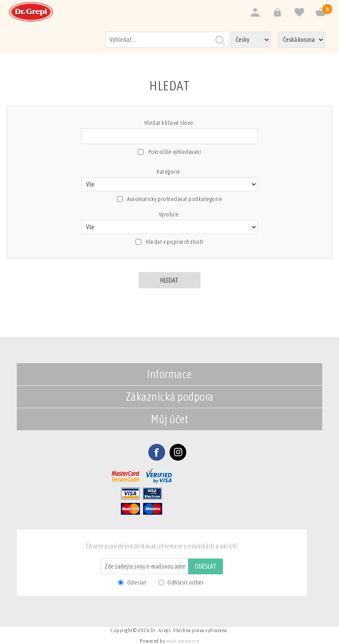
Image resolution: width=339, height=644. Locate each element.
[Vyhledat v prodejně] (167, 40)
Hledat (220, 40)
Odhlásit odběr (185, 583)
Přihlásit (277, 13)
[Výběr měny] (301, 40)
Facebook (157, 452)
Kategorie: (169, 172)
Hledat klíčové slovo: (170, 123)
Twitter (178, 452)
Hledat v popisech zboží (175, 242)
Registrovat (255, 13)
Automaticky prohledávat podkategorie (175, 199)
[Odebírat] (145, 566)
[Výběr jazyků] (251, 40)
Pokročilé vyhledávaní (175, 152)
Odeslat (205, 566)
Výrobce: (169, 214)
